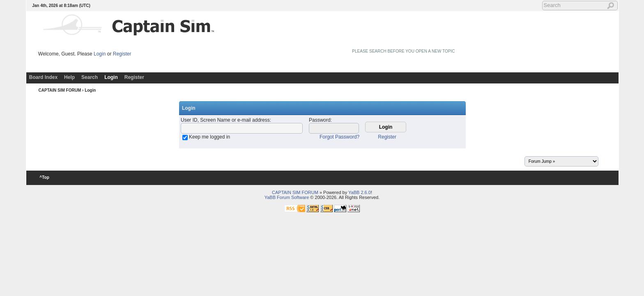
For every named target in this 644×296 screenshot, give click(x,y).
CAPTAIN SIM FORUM (60, 90)
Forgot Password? (339, 137)
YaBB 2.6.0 (360, 192)
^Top (45, 177)
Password (320, 120)
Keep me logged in (209, 137)
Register (122, 54)
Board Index (43, 77)
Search (90, 77)
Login (100, 54)
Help (69, 77)
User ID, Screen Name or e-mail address (225, 120)
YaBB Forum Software (287, 197)
